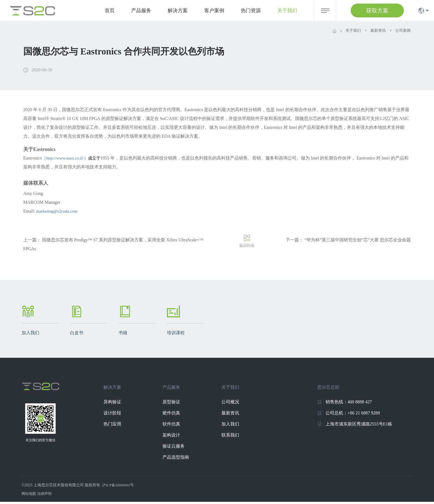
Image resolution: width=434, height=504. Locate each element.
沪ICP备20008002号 (119, 487)
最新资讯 (234, 415)
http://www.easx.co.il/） (75, 160)
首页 (110, 11)
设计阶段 (116, 415)
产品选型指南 (179, 459)
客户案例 (214, 11)
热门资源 (251, 11)
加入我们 (234, 426)
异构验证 (116, 404)
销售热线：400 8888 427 (349, 404)
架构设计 (175, 437)
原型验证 (175, 404)
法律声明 (46, 496)
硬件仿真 (175, 415)
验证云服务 (177, 448)
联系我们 (234, 437)
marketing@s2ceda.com (58, 213)
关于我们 (287, 11)
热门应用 (116, 426)
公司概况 (234, 404)
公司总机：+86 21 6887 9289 (353, 415)
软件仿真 (175, 426)
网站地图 (29, 496)
